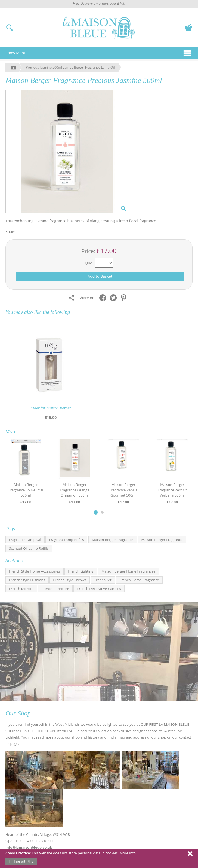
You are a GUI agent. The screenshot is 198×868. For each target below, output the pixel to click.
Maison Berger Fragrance (113, 540)
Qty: (89, 263)
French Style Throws (70, 580)
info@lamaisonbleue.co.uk (29, 847)
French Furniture (55, 589)
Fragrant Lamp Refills (66, 540)
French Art (103, 580)
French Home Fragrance (139, 580)
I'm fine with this (21, 861)
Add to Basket (100, 276)
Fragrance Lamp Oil (25, 540)
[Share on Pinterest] (125, 297)
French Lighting (81, 571)
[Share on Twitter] (115, 297)
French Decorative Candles (99, 589)
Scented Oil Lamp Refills (29, 548)
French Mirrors (21, 589)
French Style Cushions (27, 580)
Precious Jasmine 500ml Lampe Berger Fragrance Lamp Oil (70, 67)
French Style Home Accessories (35, 571)
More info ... (130, 853)
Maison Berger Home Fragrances (128, 571)
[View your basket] (188, 27)
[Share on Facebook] (104, 297)
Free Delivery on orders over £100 (99, 3)
